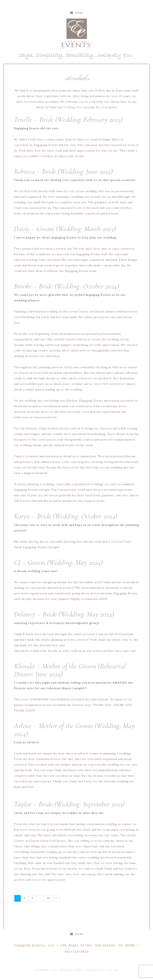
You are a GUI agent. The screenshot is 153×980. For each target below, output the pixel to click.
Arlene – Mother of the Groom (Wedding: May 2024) (74, 730)
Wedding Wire (73, 107)
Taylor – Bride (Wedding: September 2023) (69, 804)
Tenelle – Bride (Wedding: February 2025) (68, 119)
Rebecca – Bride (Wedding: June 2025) (63, 171)
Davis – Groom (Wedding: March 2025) (65, 229)
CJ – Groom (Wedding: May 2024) (58, 562)
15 (49, 898)
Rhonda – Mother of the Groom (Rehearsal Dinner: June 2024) (70, 670)
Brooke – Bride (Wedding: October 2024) (66, 286)
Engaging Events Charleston (76, 33)
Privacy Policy (96, 970)
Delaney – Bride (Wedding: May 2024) (64, 614)
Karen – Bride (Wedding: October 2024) (66, 516)
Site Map (113, 970)
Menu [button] (80, 13)
